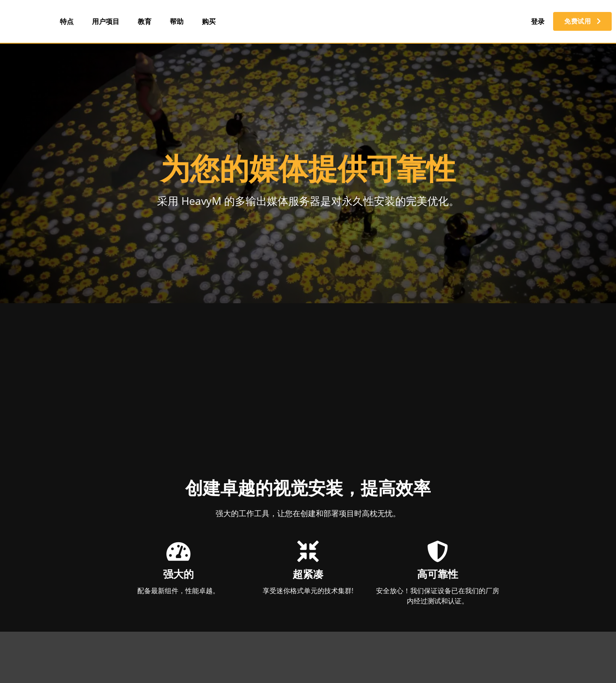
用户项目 (106, 21)
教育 (145, 21)
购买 (209, 21)
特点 (67, 21)
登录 (533, 21)
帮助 (177, 21)
